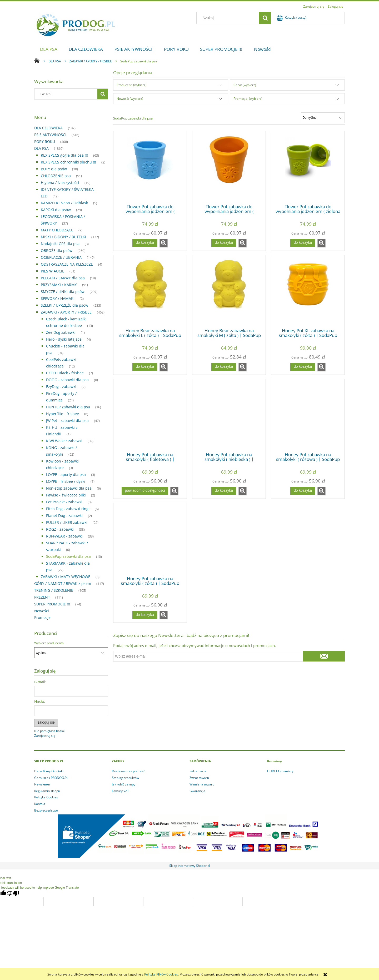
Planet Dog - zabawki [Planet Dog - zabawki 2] (64, 516)
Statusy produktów (125, 778)
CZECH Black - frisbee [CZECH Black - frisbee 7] (65, 373)
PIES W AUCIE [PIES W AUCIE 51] (53, 271)
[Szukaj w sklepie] (229, 18)
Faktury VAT (120, 791)
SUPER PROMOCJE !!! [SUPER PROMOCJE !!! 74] (52, 604)
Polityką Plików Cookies (161, 974)
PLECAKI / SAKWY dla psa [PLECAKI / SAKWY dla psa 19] (63, 278)
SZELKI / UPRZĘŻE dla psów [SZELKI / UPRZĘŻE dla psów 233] (64, 305)
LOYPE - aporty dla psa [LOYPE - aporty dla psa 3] (66, 474)
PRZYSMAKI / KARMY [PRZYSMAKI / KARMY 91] (59, 285)
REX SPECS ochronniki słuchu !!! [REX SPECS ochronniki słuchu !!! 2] (68, 162)
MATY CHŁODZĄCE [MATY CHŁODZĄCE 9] (57, 230)
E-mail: (40, 682)
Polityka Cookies (46, 797)
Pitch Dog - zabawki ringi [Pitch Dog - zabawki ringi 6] (68, 509)
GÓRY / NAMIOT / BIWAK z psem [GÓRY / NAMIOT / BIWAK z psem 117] (63, 583)
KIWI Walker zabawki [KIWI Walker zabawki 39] (64, 441)
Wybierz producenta (49, 643)
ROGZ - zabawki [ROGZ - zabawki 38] (60, 529)
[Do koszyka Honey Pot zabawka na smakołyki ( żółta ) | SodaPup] (145, 615)
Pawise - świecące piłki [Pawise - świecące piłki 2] (66, 495)
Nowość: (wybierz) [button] (130, 99)
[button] (164, 243)
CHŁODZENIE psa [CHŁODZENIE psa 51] (56, 176)
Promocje (42, 617)
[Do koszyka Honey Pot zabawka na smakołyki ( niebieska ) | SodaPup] (224, 491)
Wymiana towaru (202, 784)
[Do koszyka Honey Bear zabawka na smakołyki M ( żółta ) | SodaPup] (224, 367)
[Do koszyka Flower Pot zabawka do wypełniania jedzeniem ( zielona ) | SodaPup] (303, 243)
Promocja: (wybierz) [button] (248, 99)
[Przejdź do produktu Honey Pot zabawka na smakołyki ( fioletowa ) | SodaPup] (150, 415)
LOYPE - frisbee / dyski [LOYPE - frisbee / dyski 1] (66, 481)
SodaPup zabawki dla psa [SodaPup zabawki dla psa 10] (68, 556)
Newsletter (42, 784)
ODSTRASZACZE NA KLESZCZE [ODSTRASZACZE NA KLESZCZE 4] (67, 264)
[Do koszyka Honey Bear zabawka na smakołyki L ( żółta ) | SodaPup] (145, 367)
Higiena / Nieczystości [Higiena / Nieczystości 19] (60, 183)
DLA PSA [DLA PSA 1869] (41, 148)
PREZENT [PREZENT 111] (42, 597)
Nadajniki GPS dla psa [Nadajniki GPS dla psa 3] (60, 244)
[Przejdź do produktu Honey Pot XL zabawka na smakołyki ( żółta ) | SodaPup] (308, 291)
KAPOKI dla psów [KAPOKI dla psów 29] (56, 210)
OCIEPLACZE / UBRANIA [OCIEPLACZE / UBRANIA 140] (61, 257)
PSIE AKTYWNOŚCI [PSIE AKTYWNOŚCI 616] (50, 135)
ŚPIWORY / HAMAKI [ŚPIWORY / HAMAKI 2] (58, 298)
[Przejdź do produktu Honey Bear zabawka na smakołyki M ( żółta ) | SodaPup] (229, 291)
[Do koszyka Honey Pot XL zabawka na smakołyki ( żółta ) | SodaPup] (303, 367)
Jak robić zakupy (124, 784)
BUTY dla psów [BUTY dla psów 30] (54, 169)
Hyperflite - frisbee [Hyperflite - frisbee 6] (63, 414)
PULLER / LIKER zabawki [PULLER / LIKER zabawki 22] (67, 522)
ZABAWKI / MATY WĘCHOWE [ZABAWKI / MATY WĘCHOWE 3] (66, 577)
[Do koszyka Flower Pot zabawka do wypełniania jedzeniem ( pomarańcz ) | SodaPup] (224, 243)
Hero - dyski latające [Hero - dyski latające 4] (64, 339)
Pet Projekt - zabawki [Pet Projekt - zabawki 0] (64, 502)
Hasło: (40, 701)
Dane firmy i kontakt (49, 771)
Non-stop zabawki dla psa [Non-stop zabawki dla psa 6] (69, 488)
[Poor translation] (13, 894)
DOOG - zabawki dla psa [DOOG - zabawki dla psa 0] (67, 380)
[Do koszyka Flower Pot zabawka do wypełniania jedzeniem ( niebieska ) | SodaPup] (145, 243)
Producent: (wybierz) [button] (132, 85)
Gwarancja (197, 791)
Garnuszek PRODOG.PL (51, 778)
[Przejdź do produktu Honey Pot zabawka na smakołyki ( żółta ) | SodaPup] (150, 539)
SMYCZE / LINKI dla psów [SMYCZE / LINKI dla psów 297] (63, 292)
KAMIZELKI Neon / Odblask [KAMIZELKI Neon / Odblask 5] (64, 203)
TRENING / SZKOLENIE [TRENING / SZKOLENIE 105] (54, 590)
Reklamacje (198, 771)
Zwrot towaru (199, 778)
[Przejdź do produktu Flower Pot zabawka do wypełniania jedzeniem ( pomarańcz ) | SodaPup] (229, 167)
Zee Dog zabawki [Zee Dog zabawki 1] (61, 332)
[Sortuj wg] (323, 118)
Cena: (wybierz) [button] (245, 85)
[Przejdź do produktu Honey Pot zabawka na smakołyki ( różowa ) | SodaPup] (308, 415)
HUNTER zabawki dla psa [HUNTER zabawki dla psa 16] (68, 407)
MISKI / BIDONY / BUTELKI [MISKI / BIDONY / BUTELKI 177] (63, 237)
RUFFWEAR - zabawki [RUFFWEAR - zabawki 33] (64, 536)
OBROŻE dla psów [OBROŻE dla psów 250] (57, 250)
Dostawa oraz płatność (129, 771)
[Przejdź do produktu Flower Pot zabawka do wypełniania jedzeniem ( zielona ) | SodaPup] (308, 167)
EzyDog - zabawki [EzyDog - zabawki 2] (61, 387)
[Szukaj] (265, 18)
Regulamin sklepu (47, 791)
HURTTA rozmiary (280, 771)
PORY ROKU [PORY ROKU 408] (45, 141)
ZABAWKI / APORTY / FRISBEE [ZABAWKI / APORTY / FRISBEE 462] (66, 312)
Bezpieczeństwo (46, 810)
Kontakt (40, 804)
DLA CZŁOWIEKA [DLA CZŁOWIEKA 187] (48, 128)
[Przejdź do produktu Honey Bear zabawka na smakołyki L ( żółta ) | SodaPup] (150, 291)
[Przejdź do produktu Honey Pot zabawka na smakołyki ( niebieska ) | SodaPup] (229, 415)
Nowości (42, 611)
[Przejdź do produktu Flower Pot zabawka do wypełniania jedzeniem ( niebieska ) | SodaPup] (150, 167)
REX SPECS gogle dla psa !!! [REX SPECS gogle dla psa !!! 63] (64, 155)
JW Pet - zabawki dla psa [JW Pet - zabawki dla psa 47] (67, 421)
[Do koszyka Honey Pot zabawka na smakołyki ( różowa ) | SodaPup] (303, 491)
